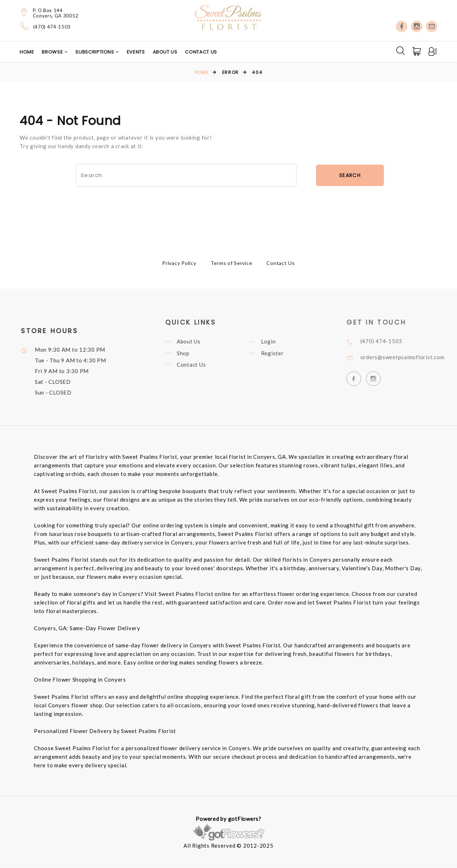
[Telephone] (25, 26)
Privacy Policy (179, 263)
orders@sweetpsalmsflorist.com (410, 357)
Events (136, 52)
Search (350, 175)
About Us (165, 52)
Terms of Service (232, 263)
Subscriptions (95, 52)
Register (278, 354)
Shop (189, 354)
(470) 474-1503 (52, 27)
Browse (53, 52)
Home (27, 52)
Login (275, 342)
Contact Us (201, 52)
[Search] (401, 51)
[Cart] (417, 51)
